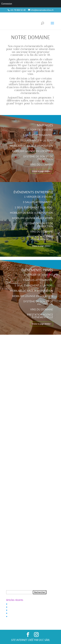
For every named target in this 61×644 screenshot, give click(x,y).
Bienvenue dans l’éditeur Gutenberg (25, 604)
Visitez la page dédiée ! (42, 171)
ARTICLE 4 (13, 613)
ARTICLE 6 (13, 607)
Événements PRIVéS (37, 270)
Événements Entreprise (33, 192)
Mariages (45, 125)
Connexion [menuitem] (7, 4)
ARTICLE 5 (13, 610)
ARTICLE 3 (13, 616)
